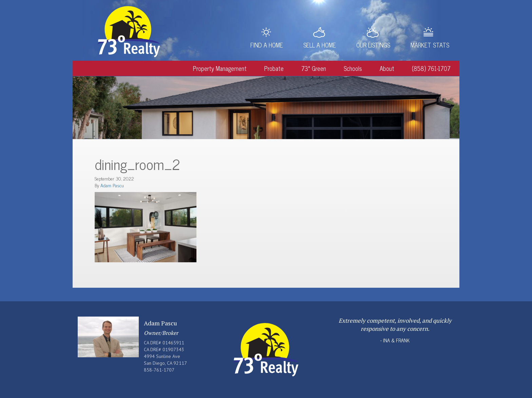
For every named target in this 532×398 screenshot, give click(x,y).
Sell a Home (320, 45)
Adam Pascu (112, 185)
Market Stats (430, 45)
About (387, 68)
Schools (353, 68)
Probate (274, 68)
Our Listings (373, 45)
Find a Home (267, 45)
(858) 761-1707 (431, 68)
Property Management (220, 68)
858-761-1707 (159, 370)
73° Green (314, 68)
